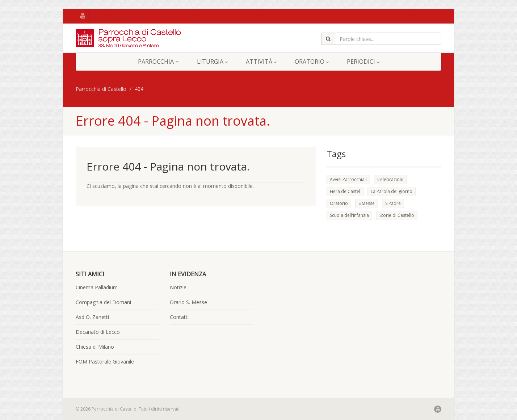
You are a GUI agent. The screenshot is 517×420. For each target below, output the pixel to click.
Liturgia (212, 62)
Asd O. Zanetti (92, 317)
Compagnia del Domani (103, 302)
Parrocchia (158, 62)
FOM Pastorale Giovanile (105, 362)
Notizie (178, 287)
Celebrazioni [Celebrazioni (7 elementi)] (390, 179)
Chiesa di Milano (95, 347)
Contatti (179, 317)
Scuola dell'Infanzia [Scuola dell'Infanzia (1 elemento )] (349, 215)
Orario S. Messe (188, 302)
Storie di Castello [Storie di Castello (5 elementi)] (397, 215)
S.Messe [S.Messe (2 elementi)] (367, 203)
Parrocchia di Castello (101, 89)
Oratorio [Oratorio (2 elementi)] (339, 203)
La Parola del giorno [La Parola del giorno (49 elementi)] (392, 191)
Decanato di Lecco (98, 332)
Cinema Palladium (97, 287)
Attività (261, 62)
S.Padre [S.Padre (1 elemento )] (393, 203)
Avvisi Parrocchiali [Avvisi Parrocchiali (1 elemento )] (348, 179)
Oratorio (312, 62)
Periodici (363, 62)
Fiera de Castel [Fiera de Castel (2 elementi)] (345, 191)
